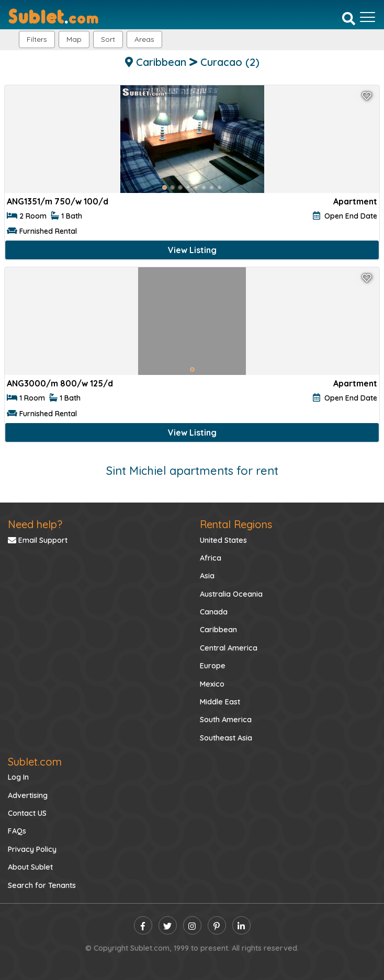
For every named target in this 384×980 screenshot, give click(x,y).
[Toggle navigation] (368, 17)
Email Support (38, 540)
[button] (144, 39)
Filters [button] (37, 39)
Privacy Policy (32, 849)
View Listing (192, 250)
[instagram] (192, 925)
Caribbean (218, 630)
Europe (213, 666)
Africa (211, 558)
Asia (207, 576)
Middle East (220, 702)
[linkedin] (241, 925)
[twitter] (168, 925)
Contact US (27, 813)
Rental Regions (236, 524)
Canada (214, 612)
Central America (229, 648)
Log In (18, 777)
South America (226, 720)
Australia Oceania (231, 594)
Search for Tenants (42, 885)
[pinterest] (217, 925)
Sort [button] (108, 39)
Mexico (212, 684)
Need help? (35, 524)
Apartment (355, 201)
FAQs (17, 831)
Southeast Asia (226, 738)
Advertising (28, 795)
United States (223, 540)
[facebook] (143, 925)
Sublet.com (35, 762)
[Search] (349, 18)
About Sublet (30, 867)
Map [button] (74, 39)
